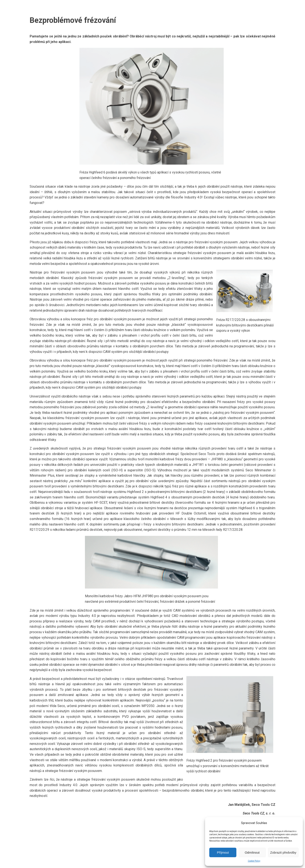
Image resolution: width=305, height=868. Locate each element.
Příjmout (223, 852)
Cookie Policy (254, 861)
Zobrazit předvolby (283, 852)
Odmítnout (252, 852)
